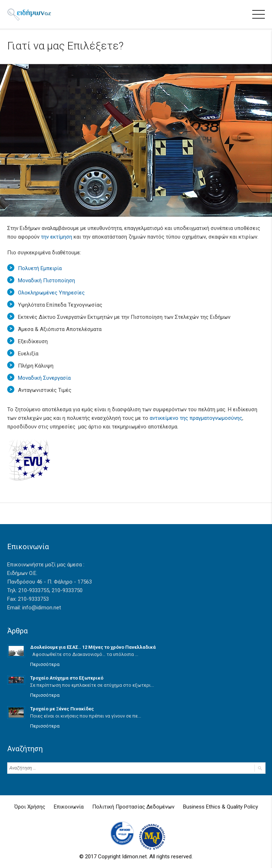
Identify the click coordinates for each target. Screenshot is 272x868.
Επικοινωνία (69, 807)
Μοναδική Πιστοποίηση (46, 280)
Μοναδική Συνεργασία (44, 378)
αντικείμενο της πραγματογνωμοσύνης (196, 418)
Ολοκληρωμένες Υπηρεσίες (51, 293)
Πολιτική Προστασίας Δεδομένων (133, 807)
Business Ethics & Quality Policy (221, 807)
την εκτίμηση (57, 237)
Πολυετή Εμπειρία (40, 268)
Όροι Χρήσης (30, 807)
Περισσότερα (45, 664)
